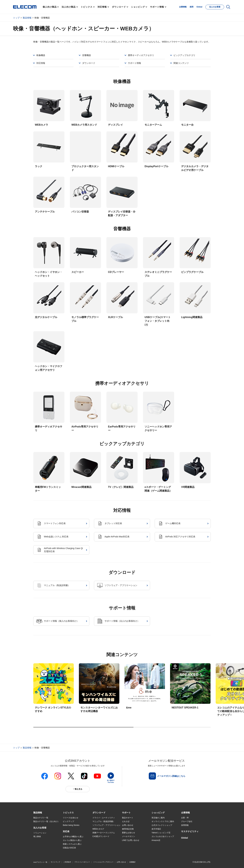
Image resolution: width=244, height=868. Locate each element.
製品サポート (128, 818)
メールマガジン (129, 836)
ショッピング (138, 7)
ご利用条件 (67, 862)
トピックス (87, 7)
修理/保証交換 (128, 829)
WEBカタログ (98, 829)
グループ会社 (187, 821)
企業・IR (185, 818)
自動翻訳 (132, 862)
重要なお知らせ (129, 833)
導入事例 (37, 837)
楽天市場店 (156, 829)
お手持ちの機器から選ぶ (73, 837)
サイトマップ (55, 862)
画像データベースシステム (104, 833)
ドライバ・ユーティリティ (104, 818)
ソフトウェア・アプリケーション (106, 825)
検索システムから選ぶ (72, 844)
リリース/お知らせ (71, 818)
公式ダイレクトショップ (162, 825)
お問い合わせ (128, 825)
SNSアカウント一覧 (40, 862)
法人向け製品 (69, 7)
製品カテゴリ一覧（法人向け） (46, 821)
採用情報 (185, 825)
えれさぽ (126, 821)
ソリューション (40, 833)
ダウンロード (119, 7)
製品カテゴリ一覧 (41, 818)
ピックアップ (68, 821)
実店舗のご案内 (158, 818)
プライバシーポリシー (82, 862)
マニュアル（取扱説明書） (104, 821)
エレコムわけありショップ (163, 836)
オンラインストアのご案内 (163, 821)
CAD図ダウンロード (101, 836)
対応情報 (102, 7)
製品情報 (27, 18)
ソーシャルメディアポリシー (103, 862)
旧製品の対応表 (69, 848)
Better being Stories (71, 825)
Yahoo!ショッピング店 (161, 833)
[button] (68, 813)
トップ (16, 18)
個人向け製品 (50, 7)
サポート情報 (157, 7)
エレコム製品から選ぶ (72, 840)
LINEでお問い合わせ (131, 840)
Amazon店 (156, 840)
